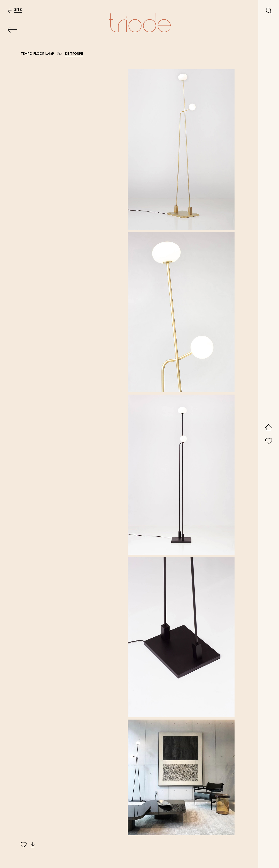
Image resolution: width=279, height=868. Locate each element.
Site (18, 10)
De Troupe (74, 54)
